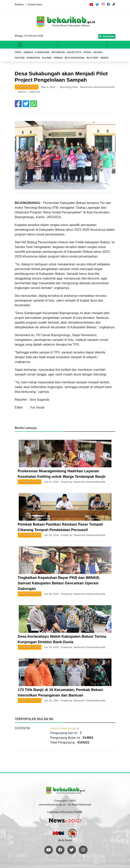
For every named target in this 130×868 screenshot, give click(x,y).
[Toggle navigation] (20, 45)
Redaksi (19, 5)
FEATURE (20, 58)
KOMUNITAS (33, 58)
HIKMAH (58, 58)
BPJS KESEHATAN (74, 58)
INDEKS (105, 58)
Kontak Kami (35, 5)
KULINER (47, 58)
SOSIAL (87, 52)
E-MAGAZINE (42, 52)
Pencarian (107, 36)
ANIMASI (28, 52)
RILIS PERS (92, 58)
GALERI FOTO (74, 52)
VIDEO (18, 52)
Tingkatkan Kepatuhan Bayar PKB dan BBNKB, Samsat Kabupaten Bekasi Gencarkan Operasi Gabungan (59, 583)
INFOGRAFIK (58, 52)
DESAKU (98, 52)
